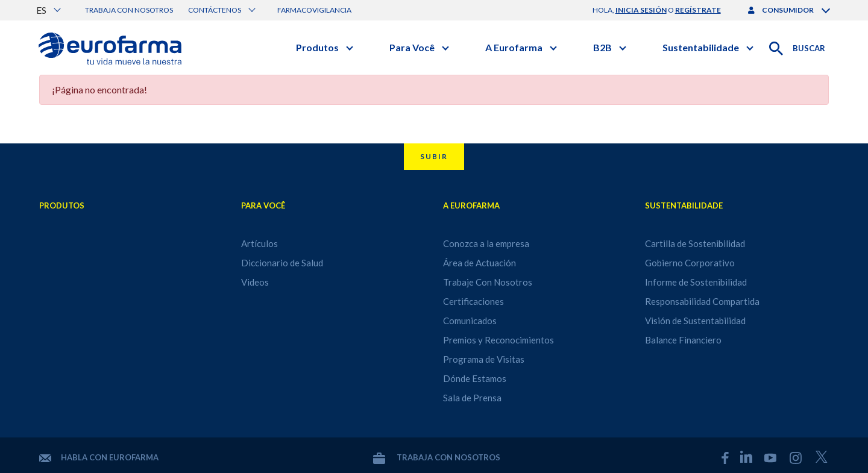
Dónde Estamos (475, 378)
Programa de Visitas (484, 359)
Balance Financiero (683, 340)
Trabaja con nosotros (129, 10)
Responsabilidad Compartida (702, 301)
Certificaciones (473, 301)
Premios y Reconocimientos (498, 340)
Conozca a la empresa (486, 243)
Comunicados (470, 321)
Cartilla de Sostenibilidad (695, 243)
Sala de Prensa (472, 398)
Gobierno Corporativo (690, 263)
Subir (434, 156)
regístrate (698, 10)
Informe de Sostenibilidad (696, 282)
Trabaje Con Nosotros (488, 282)
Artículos (259, 243)
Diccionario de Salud (282, 263)
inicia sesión (641, 10)
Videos (255, 282)
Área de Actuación (480, 263)
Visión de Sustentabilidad (695, 321)
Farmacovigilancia (314, 10)
